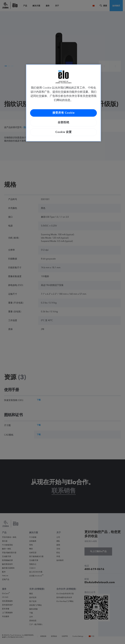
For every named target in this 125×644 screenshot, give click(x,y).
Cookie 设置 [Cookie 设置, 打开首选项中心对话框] (64, 132)
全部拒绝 (63, 123)
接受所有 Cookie (64, 113)
